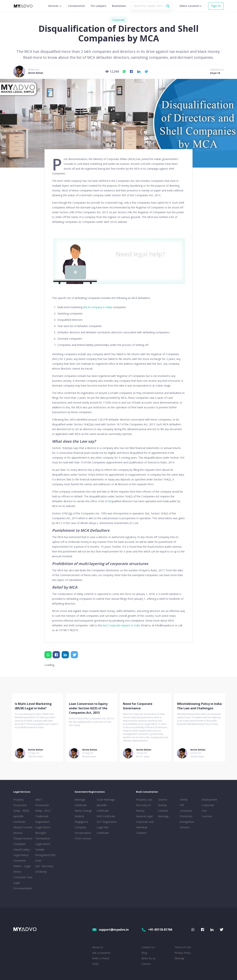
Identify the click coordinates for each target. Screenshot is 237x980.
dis (110, 501)
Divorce (163, 800)
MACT (39, 800)
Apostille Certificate (19, 819)
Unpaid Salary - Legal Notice (22, 852)
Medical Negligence (81, 819)
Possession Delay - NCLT (43, 808)
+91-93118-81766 (157, 930)
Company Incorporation (83, 830)
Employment (209, 800)
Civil (204, 811)
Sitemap (179, 958)
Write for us (148, 958)
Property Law (144, 800)
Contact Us (148, 947)
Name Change (83, 811)
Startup (162, 805)
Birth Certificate (106, 816)
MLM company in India (98, 307)
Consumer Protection (186, 813)
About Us (98, 947)
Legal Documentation (23, 885)
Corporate (118, 20)
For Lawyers (99, 6)
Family (184, 800)
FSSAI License (83, 838)
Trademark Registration (42, 819)
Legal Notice (43, 827)
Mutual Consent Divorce (23, 830)
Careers (146, 964)
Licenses (207, 816)
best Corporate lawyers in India (121, 625)
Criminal (163, 811)
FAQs (95, 964)
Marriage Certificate (81, 802)
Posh (38, 861)
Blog (144, 953)
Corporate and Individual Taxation (145, 827)
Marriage (163, 816)
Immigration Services (187, 825)
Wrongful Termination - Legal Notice (43, 838)
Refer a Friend (101, 958)
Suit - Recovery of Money (44, 869)
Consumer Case (23, 877)
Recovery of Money (143, 808)
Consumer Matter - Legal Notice (22, 866)
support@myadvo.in (110, 930)
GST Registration (107, 822)
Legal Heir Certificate (103, 830)
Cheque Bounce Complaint (23, 841)
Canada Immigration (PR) (45, 852)
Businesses (119, 6)
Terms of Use (183, 947)
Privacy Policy (183, 953)
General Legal (144, 816)
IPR (182, 805)
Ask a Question (101, 953)
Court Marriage (106, 800)
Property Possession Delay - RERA (21, 805)
